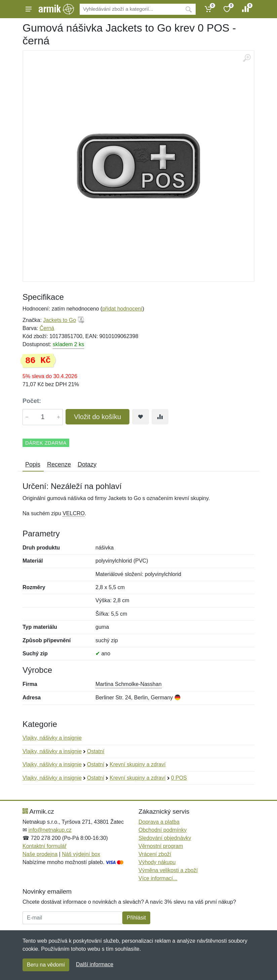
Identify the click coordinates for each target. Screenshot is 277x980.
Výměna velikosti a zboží (168, 870)
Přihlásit (136, 918)
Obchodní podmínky (163, 830)
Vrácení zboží (155, 854)
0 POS (179, 778)
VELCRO (74, 513)
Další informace (95, 964)
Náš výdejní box (81, 854)
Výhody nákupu (157, 862)
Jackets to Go (60, 320)
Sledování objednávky (165, 838)
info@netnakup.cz (50, 830)
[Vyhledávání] (131, 9)
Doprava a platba (159, 822)
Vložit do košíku (97, 417)
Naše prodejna (40, 854)
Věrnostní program (161, 846)
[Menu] (29, 9)
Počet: (32, 401)
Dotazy (87, 464)
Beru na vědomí (46, 965)
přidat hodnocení (122, 309)
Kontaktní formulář (45, 846)
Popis (33, 464)
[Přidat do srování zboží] (160, 417)
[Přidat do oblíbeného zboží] (141, 417)
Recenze (59, 464)
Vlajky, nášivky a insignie (52, 738)
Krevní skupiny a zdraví (137, 764)
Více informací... (158, 878)
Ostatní (96, 751)
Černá (47, 328)
